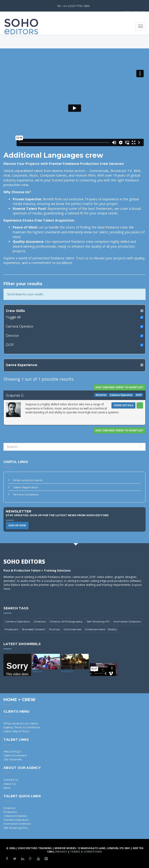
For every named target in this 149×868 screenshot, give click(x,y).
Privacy (61, 852)
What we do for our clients (21, 723)
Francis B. (67, 671)
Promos (54, 629)
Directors (40, 621)
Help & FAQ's (12, 751)
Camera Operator (20, 326)
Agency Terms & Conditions (22, 727)
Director (12, 336)
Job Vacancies (13, 759)
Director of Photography (66, 621)
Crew (29, 700)
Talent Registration (26, 487)
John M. (38, 671)
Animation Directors (127, 621)
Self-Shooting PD (98, 621)
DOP (10, 345)
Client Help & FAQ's (16, 731)
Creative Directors (15, 816)
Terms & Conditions (26, 494)
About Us (10, 784)
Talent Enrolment (15, 755)
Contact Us (11, 780)
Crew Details (123, 405)
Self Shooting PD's (16, 828)
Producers (12, 629)
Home (10, 700)
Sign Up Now (17, 526)
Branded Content (34, 629)
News (7, 788)
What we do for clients (28, 480)
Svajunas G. (15, 395)
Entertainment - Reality (101, 629)
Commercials (72, 629)
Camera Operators (17, 621)
